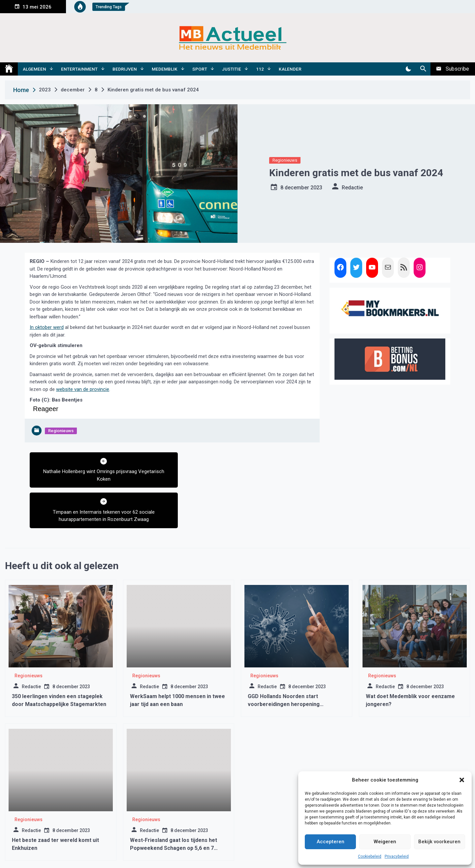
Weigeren (385, 842)
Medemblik (165, 69)
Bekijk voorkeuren (439, 842)
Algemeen (34, 69)
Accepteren (331, 842)
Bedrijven (125, 69)
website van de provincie (83, 389)
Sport (200, 69)
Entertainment (79, 69)
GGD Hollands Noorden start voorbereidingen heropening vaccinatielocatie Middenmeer (286, 664)
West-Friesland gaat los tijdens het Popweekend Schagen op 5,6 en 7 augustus (174, 807)
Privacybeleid (397, 856)
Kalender (290, 69)
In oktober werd (47, 327)
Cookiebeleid (370, 856)
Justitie (232, 69)
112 (260, 69)
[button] (462, 780)
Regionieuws (285, 160)
